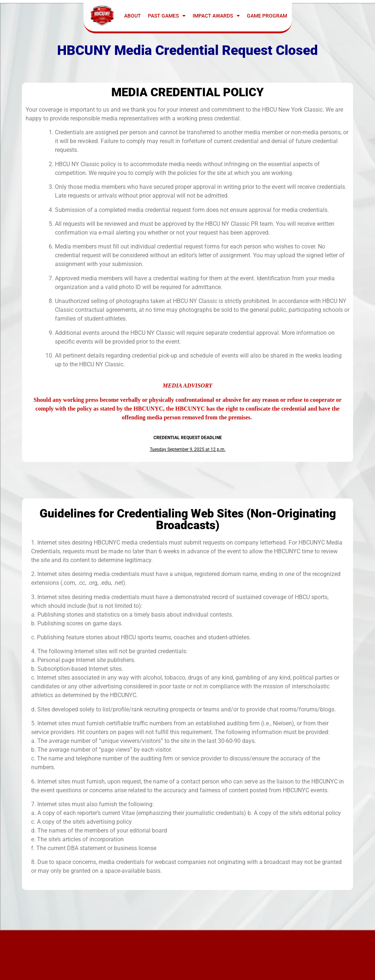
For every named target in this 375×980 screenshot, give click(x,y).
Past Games (167, 16)
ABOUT (133, 16)
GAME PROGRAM (267, 16)
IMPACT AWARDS (216, 16)
